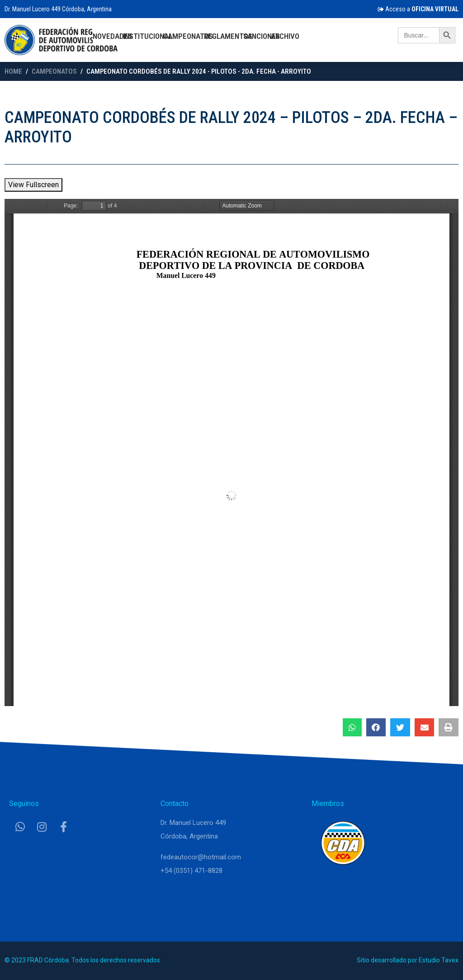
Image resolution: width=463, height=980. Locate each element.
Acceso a (418, 9)
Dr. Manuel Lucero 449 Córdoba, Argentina (58, 9)
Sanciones (262, 36)
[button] (352, 727)
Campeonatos (188, 36)
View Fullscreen (33, 185)
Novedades (112, 36)
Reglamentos (228, 36)
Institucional (148, 36)
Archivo (285, 36)
